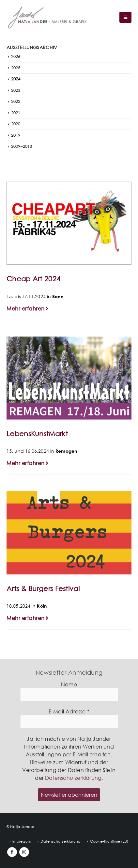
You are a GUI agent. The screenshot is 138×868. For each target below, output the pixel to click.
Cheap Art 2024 (33, 279)
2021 (16, 113)
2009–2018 (22, 146)
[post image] (69, 223)
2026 (16, 56)
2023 (16, 90)
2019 (16, 135)
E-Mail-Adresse (69, 711)
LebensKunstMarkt (37, 434)
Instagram (24, 852)
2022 (16, 101)
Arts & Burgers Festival (43, 588)
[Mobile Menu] (125, 17)
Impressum (22, 841)
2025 (16, 68)
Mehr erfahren (28, 309)
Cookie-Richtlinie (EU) (109, 841)
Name (69, 684)
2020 (16, 124)
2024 (16, 79)
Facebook (12, 852)
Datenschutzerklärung (73, 778)
